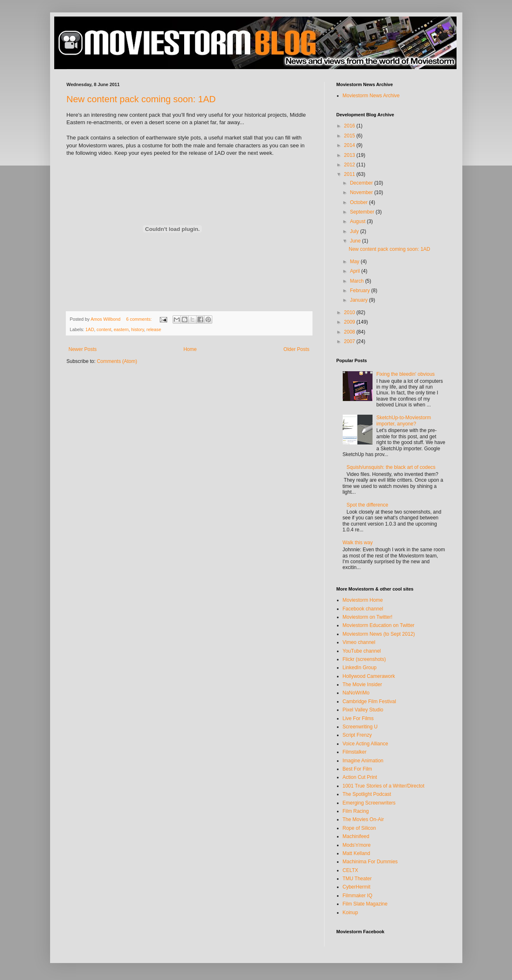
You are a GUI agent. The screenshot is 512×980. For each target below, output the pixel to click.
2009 (350, 322)
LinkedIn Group (360, 668)
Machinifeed (356, 836)
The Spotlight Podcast (367, 794)
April (355, 271)
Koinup (350, 913)
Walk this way (358, 543)
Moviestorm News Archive (371, 96)
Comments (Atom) (117, 361)
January (359, 300)
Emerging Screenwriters (369, 803)
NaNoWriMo (356, 693)
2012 (350, 165)
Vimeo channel (359, 642)
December (362, 183)
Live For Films (358, 718)
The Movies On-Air (363, 819)
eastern (121, 329)
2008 (350, 332)
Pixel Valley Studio (363, 710)
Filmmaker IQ (358, 896)
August (358, 221)
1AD (90, 329)
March (357, 281)
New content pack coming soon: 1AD (141, 99)
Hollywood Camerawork (369, 676)
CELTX (351, 870)
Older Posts (297, 349)
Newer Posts (83, 349)
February (360, 291)
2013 (350, 155)
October (359, 202)
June (356, 241)
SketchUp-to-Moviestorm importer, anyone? (404, 420)
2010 (350, 312)
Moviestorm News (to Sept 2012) (379, 634)
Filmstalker (355, 752)
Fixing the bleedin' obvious (405, 374)
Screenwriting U (360, 727)
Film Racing (356, 811)
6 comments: (140, 319)
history (138, 329)
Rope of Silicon (359, 828)
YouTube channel (362, 651)
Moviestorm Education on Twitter (379, 625)
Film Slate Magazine (365, 904)
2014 (350, 145)
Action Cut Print (360, 777)
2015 (350, 136)
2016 (350, 126)
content (104, 329)
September (363, 212)
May (355, 262)
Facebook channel (363, 609)
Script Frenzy (357, 735)
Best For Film (357, 769)
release (154, 329)
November (362, 192)
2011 (350, 174)
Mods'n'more (357, 845)
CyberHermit (357, 887)
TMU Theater (357, 879)
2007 (350, 341)
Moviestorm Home (363, 600)
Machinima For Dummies (370, 862)
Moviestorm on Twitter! (368, 617)
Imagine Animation (363, 761)
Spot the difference (367, 505)
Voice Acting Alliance (365, 744)
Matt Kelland (357, 853)
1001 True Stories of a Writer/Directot (384, 786)
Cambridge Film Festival (369, 701)
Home (190, 349)
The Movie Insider (362, 685)
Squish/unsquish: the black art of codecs (391, 467)
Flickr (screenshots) (364, 659)
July (355, 231)
